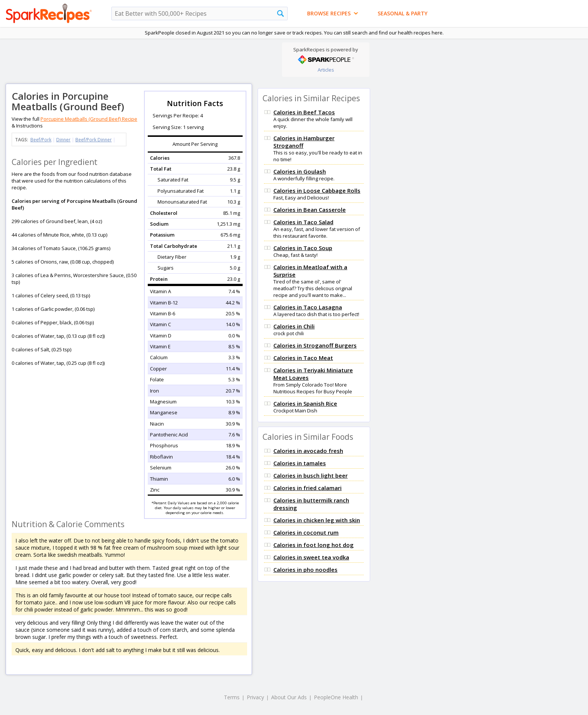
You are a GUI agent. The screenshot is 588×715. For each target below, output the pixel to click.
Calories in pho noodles (305, 570)
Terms (232, 697)
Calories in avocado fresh (308, 451)
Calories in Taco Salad (303, 222)
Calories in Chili (294, 326)
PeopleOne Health (336, 697)
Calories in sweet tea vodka (311, 557)
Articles (326, 70)
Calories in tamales (300, 463)
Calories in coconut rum (306, 532)
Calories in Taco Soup (303, 248)
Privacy (255, 697)
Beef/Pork (41, 140)
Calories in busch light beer (310, 475)
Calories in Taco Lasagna (308, 307)
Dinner (63, 140)
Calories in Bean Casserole (310, 210)
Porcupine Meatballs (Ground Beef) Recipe (89, 119)
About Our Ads (289, 697)
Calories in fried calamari (307, 488)
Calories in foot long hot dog (313, 545)
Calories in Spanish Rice (305, 403)
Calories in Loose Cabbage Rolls (317, 190)
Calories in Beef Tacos (304, 112)
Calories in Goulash (300, 171)
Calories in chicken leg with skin (317, 520)
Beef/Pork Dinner (94, 140)
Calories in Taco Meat (303, 358)
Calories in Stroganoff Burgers (315, 345)
